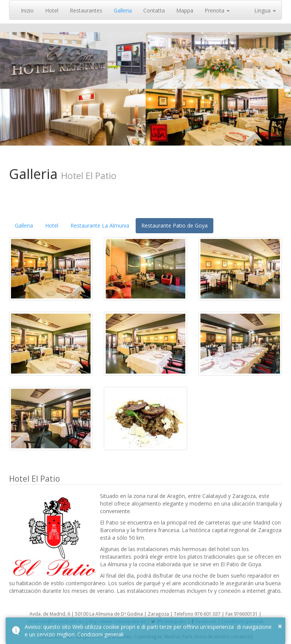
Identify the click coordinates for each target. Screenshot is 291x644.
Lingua (265, 10)
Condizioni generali (100, 634)
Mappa (185, 10)
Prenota (217, 10)
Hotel (52, 10)
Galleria (123, 10)
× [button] (280, 626)
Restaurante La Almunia (100, 225)
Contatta (154, 10)
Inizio (27, 10)
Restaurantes (86, 10)
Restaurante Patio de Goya (174, 225)
